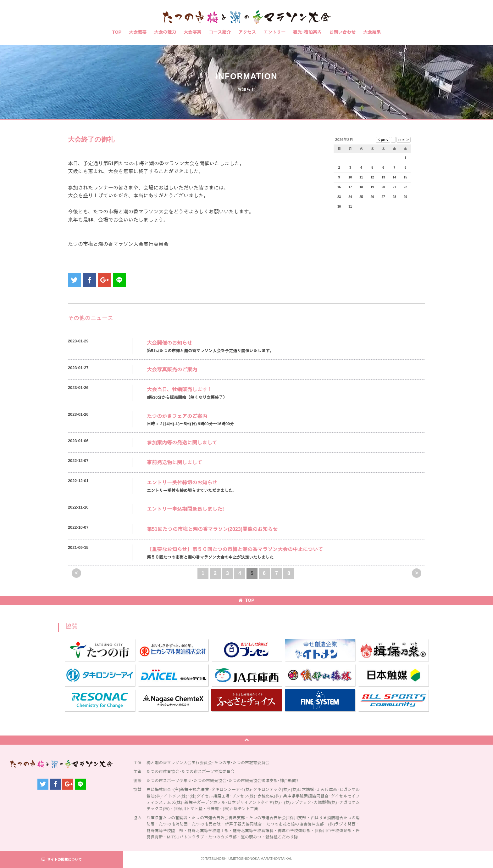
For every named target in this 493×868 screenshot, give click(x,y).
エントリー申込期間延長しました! (185, 509)
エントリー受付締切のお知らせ (182, 483)
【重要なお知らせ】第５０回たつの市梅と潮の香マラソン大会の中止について (235, 549)
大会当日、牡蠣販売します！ (180, 389)
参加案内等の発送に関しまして (182, 443)
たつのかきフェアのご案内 (177, 416)
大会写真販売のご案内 (172, 370)
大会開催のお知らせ (169, 343)
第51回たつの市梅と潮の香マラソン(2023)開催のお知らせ (212, 529)
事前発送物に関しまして (174, 462)
